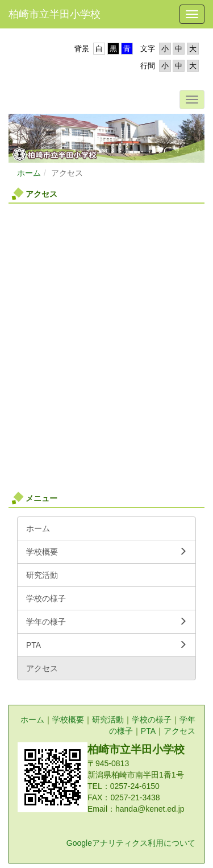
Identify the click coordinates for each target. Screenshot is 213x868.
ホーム (29, 173)
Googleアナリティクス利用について (131, 843)
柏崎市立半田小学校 (55, 14)
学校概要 (68, 720)
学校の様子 (152, 720)
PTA (148, 731)
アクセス (179, 731)
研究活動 (108, 720)
